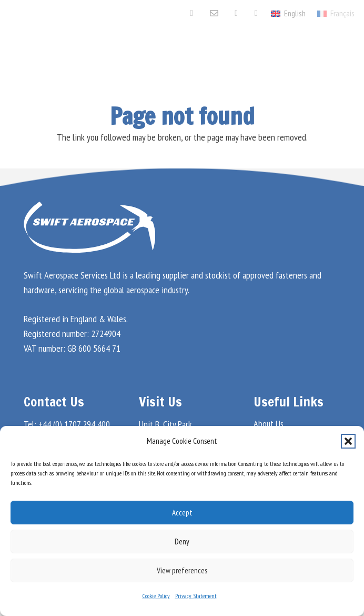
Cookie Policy (156, 596)
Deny (182, 542)
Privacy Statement (196, 596)
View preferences (182, 570)
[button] (348, 441)
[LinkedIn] (236, 13)
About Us (269, 424)
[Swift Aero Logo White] (60, 53)
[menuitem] (336, 13)
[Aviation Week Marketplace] (256, 13)
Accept (182, 513)
